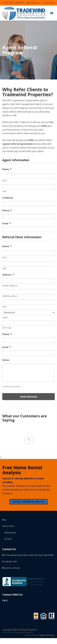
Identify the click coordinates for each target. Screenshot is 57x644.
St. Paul (8, 539)
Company (8, 198)
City (4, 307)
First (4, 181)
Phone (7, 210)
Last (4, 191)
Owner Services (49, 3)
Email (6, 223)
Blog (4, 520)
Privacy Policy (8, 632)
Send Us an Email (11, 568)
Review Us (29, 632)
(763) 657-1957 (20, 3)
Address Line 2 (10, 296)
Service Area (8, 526)
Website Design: (31, 635)
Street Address (10, 286)
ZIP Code (7, 328)
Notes (6, 360)
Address (8, 275)
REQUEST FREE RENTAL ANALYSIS (28, 502)
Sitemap (19, 632)
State (5, 318)
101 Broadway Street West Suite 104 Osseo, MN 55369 (28, 555)
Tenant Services (34, 3)
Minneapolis (10, 533)
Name (7, 169)
